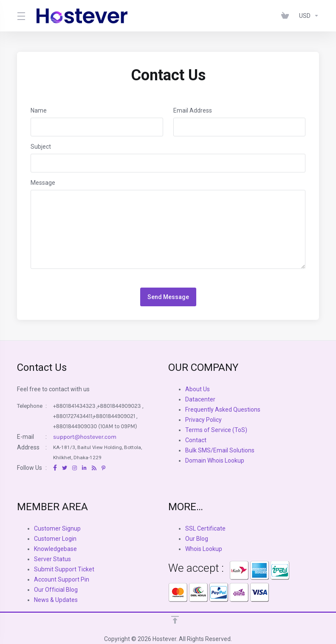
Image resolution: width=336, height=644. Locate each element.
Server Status (52, 559)
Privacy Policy (203, 420)
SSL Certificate (205, 528)
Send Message (168, 297)
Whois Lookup (204, 549)
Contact (196, 440)
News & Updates (56, 600)
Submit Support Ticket (64, 569)
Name (39, 110)
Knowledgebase (55, 549)
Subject (41, 147)
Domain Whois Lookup (215, 460)
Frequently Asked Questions (223, 410)
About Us (198, 389)
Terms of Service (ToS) (216, 430)
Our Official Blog (56, 590)
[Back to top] (175, 620)
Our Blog (197, 539)
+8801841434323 (74, 406)
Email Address (193, 110)
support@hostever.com (85, 437)
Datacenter (200, 399)
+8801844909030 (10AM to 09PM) (95, 426)
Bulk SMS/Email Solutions (220, 450)
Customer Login (55, 539)
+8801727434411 (73, 416)
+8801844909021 (114, 416)
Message (43, 183)
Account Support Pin (62, 579)
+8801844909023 (119, 406)
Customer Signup (57, 528)
